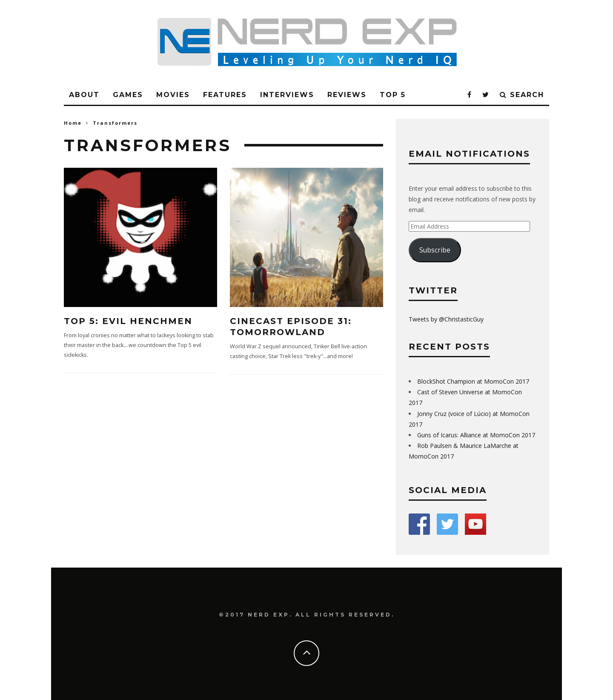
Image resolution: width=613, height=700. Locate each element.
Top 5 (393, 95)
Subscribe (435, 250)
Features (225, 95)
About (84, 95)
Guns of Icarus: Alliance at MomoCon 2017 (476, 435)
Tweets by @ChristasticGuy (446, 319)
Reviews (347, 95)
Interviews (287, 95)
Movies (173, 95)
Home (73, 123)
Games (128, 95)
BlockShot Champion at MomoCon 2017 (473, 381)
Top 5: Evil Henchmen (128, 321)
